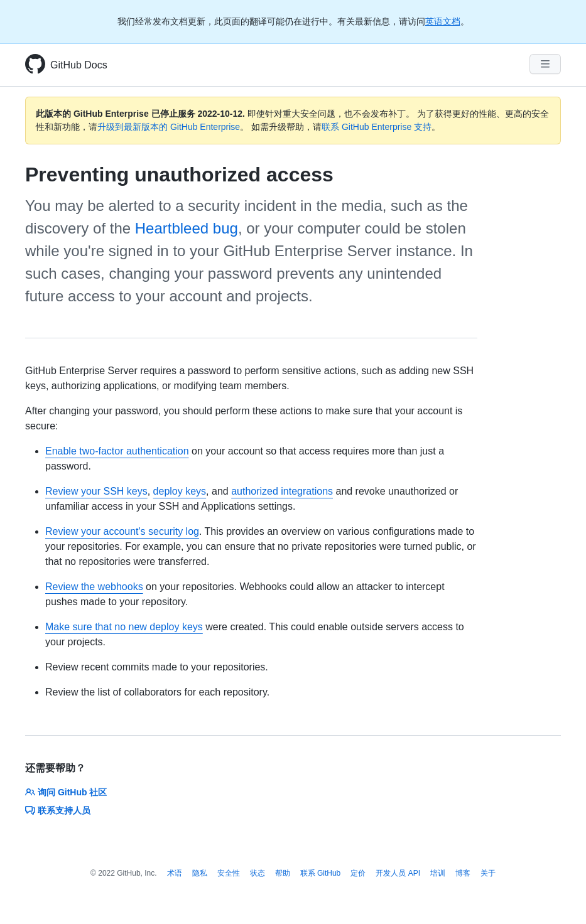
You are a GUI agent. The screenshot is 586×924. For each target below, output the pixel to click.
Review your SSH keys (96, 491)
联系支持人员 (58, 810)
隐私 (200, 873)
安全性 (229, 873)
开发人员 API (398, 873)
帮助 (283, 873)
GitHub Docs (79, 65)
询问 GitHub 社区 (66, 792)
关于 (488, 873)
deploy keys (180, 491)
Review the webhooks (94, 587)
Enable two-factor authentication (117, 451)
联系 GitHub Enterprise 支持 (377, 127)
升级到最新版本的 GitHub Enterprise (169, 127)
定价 (358, 873)
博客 (463, 873)
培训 (438, 873)
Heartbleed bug (187, 228)
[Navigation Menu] (545, 64)
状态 (258, 873)
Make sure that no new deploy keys (124, 627)
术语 (175, 873)
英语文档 (443, 21)
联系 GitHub (321, 873)
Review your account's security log (122, 531)
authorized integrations (282, 491)
